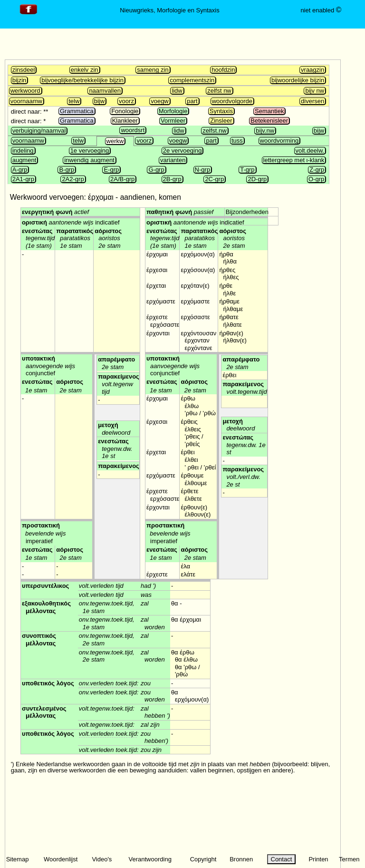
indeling (23, 151)
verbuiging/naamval (39, 131)
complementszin (192, 80)
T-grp (247, 170)
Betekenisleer (269, 121)
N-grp (203, 170)
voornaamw (26, 101)
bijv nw (315, 91)
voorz (126, 101)
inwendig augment (89, 160)
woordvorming (279, 141)
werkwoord (25, 91)
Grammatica (77, 111)
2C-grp (214, 179)
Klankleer (125, 121)
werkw (115, 141)
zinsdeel (24, 70)
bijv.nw (265, 131)
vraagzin (312, 70)
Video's (102, 859)
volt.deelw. (310, 151)
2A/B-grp (122, 179)
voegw (160, 101)
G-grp (156, 170)
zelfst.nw (215, 131)
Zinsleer (221, 121)
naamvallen (105, 91)
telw (74, 101)
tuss (237, 141)
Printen (318, 859)
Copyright (203, 859)
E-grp (111, 170)
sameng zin (153, 70)
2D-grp (257, 179)
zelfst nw (219, 91)
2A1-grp (23, 179)
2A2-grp (73, 179)
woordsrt (133, 130)
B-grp (67, 170)
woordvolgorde (232, 101)
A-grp (20, 170)
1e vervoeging (90, 151)
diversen (312, 101)
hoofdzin (223, 70)
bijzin (19, 80)
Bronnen (241, 859)
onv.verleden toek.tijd (108, 683)
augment (24, 160)
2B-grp (172, 179)
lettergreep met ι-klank (294, 160)
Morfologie (173, 111)
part (192, 101)
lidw (177, 91)
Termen (349, 859)
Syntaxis (221, 111)
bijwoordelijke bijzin (298, 80)
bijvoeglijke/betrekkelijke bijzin (82, 80)
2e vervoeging (182, 151)
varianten (173, 160)
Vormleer (173, 121)
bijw (99, 101)
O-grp (316, 179)
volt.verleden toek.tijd (108, 734)
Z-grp (317, 170)
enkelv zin (85, 70)
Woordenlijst (61, 859)
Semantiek (269, 111)
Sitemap (18, 859)
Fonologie (125, 111)
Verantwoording (150, 859)
